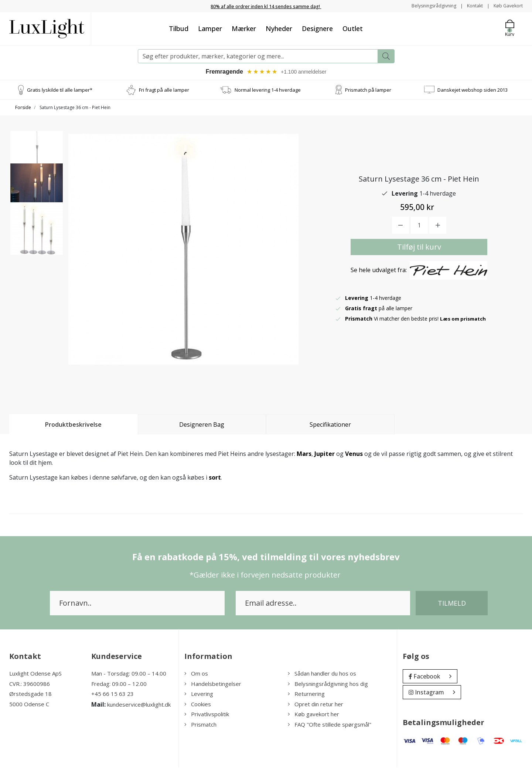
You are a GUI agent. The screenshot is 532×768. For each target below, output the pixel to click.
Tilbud (179, 28)
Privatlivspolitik (207, 715)
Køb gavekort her (313, 715)
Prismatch (200, 725)
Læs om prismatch (465, 319)
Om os (196, 674)
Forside (23, 108)
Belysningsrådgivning (425, 6)
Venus (354, 454)
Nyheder (279, 28)
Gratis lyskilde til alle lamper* (60, 90)
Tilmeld (452, 604)
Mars (304, 454)
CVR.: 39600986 (30, 684)
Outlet (353, 28)
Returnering (306, 694)
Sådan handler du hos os (322, 674)
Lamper (210, 28)
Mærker (244, 28)
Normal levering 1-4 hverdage (268, 90)
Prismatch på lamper (368, 90)
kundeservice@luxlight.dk (139, 705)
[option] (37, 161)
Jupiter (325, 454)
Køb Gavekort (506, 6)
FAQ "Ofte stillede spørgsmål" (330, 725)
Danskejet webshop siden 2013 (473, 90)
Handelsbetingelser (213, 684)
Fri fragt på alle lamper (164, 90)
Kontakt (470, 6)
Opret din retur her (316, 705)
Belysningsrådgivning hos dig (328, 684)
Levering (199, 694)
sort (215, 478)
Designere (317, 28)
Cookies (198, 705)
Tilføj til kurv (419, 248)
